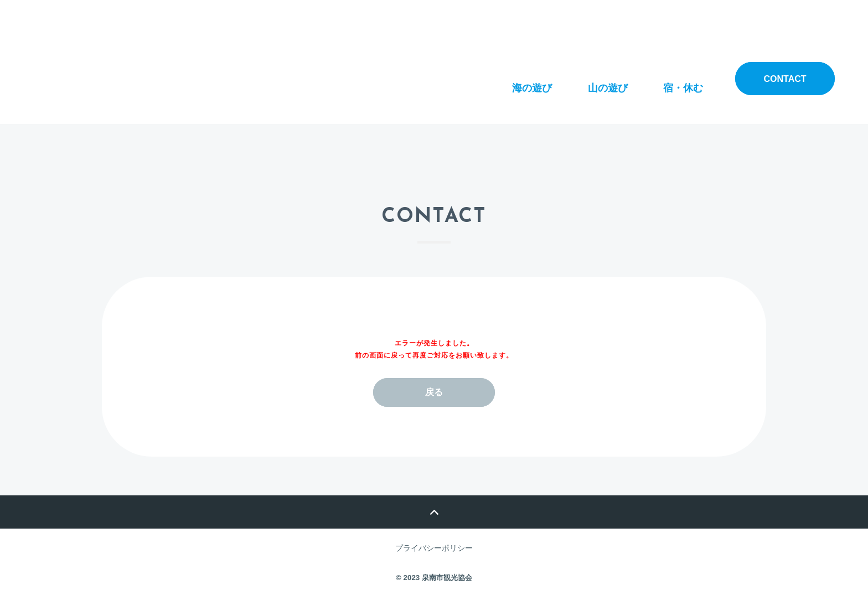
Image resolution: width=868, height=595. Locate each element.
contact (785, 79)
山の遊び (608, 78)
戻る (434, 392)
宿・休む (683, 78)
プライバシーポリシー (434, 548)
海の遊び (532, 78)
